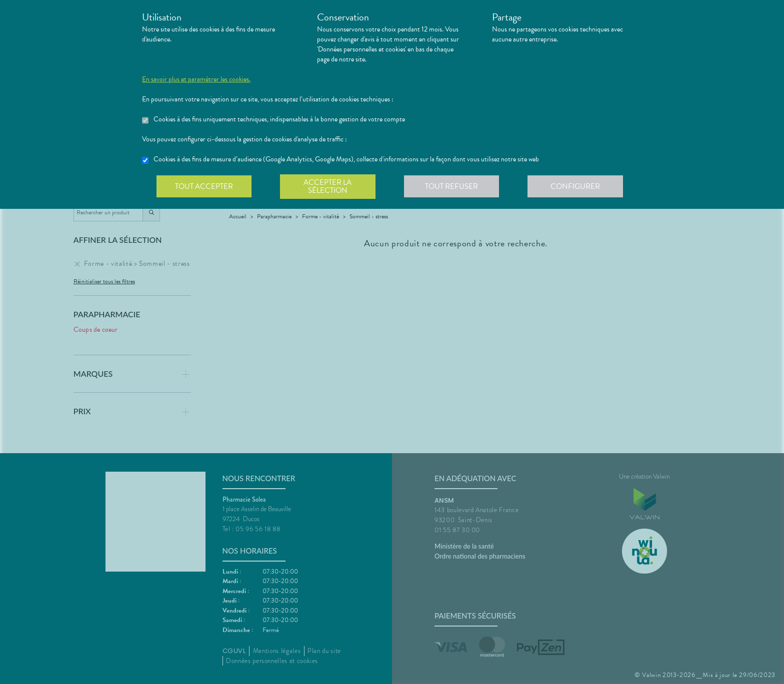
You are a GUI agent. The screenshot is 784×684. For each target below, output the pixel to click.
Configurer (579, 187)
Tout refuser (455, 187)
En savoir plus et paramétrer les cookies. (196, 79)
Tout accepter (204, 187)
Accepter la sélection (330, 187)
